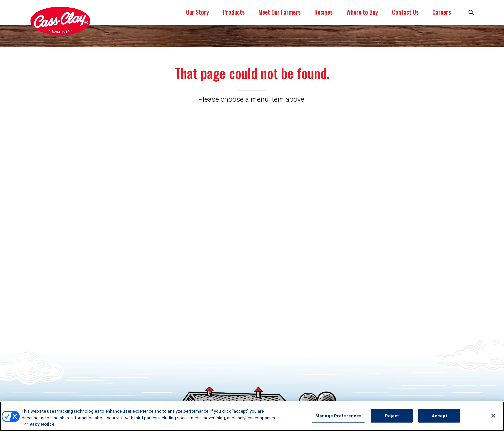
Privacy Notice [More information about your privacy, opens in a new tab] (39, 424)
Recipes (324, 12)
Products (234, 12)
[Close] (493, 416)
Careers (442, 12)
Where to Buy (362, 12)
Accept (439, 415)
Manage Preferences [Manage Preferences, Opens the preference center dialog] (338, 415)
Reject (392, 415)
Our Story (197, 12)
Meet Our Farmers (280, 12)
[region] (252, 416)
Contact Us (405, 12)
